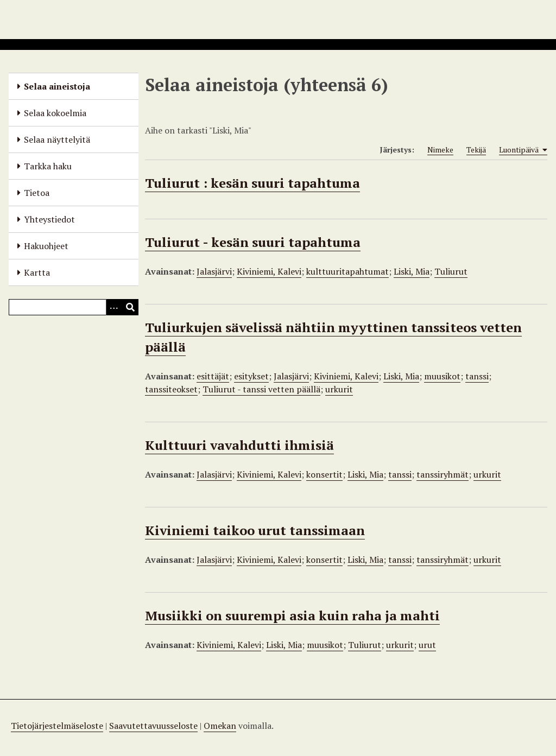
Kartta (37, 272)
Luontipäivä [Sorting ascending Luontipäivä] (523, 150)
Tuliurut (451, 271)
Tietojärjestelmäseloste (57, 726)
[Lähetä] (130, 307)
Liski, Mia (412, 271)
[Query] (74, 307)
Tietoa (37, 193)
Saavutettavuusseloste (153, 726)
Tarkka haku (48, 166)
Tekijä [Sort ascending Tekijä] (476, 150)
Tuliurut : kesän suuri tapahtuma (252, 183)
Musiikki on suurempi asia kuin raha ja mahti (292, 615)
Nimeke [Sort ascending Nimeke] (440, 150)
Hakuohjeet (46, 246)
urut (427, 645)
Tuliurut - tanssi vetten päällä (261, 389)
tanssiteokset (171, 389)
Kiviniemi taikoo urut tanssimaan (255, 530)
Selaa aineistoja (57, 86)
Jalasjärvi (214, 271)
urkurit (339, 389)
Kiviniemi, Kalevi (269, 271)
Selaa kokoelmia (55, 113)
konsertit (324, 474)
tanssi (477, 376)
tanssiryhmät (443, 474)
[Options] (114, 307)
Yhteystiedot (49, 219)
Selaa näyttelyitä (57, 139)
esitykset (251, 376)
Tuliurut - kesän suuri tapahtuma (253, 242)
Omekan (220, 726)
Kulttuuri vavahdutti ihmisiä (239, 445)
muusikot (442, 376)
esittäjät (213, 376)
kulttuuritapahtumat (347, 271)
